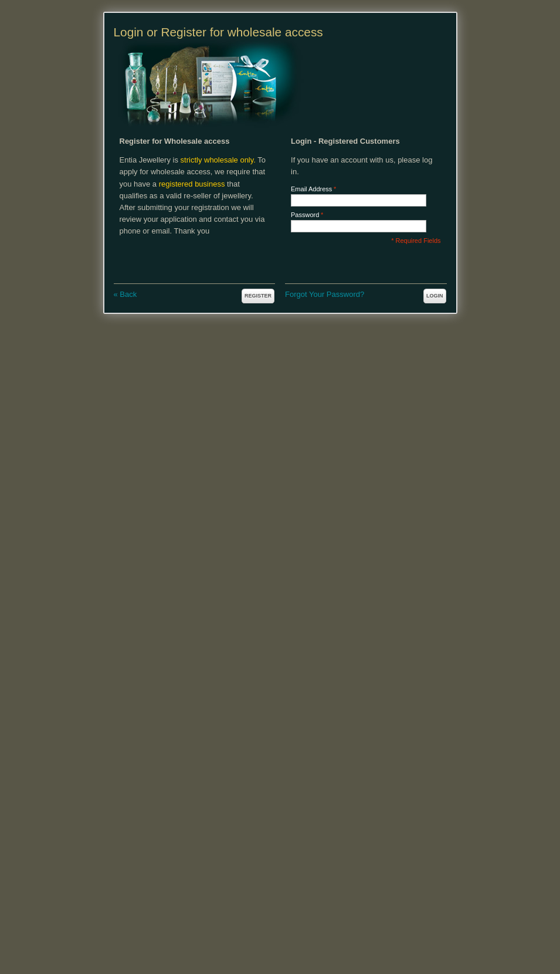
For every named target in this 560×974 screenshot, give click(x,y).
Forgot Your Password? (325, 294)
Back (125, 294)
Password (305, 215)
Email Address (311, 189)
